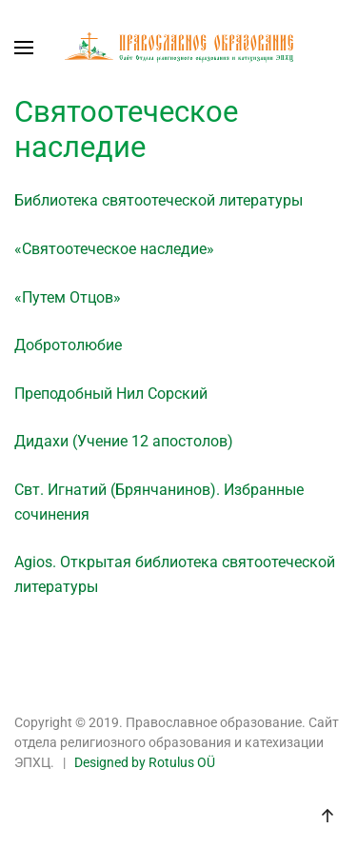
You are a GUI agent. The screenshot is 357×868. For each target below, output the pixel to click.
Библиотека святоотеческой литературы (159, 200)
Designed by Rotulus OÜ (145, 762)
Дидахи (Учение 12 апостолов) (124, 441)
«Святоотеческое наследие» (114, 249)
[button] (24, 48)
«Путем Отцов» (68, 297)
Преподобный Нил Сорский (111, 394)
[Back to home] (179, 48)
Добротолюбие (68, 345)
